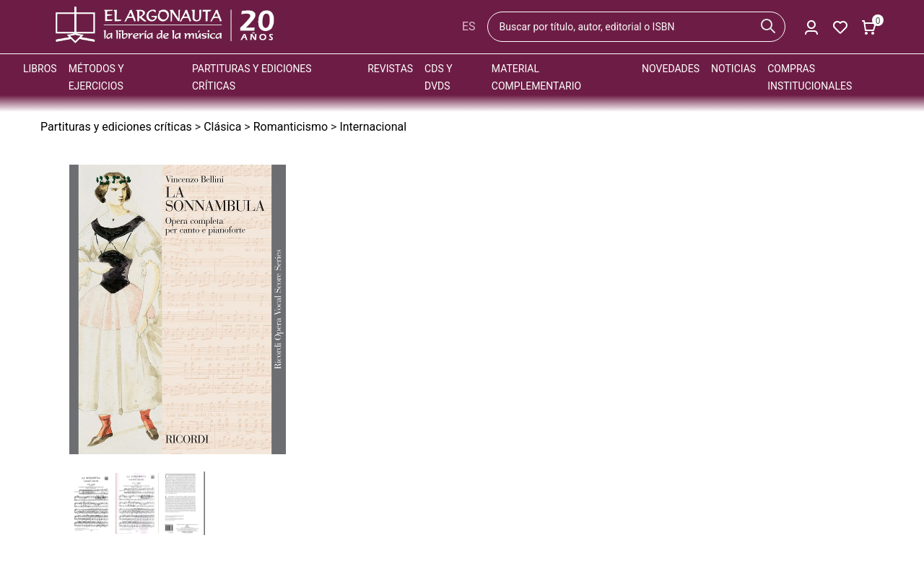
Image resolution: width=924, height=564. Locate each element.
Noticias (733, 69)
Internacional (373, 127)
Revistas (390, 69)
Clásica (222, 127)
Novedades (671, 69)
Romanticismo (291, 127)
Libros (40, 69)
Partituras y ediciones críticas (116, 127)
